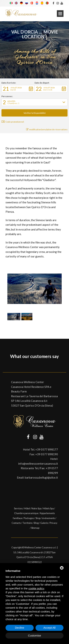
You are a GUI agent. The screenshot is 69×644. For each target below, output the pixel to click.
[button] (18, 89)
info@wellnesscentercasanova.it (38, 464)
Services (18, 508)
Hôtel (27, 508)
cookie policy (36, 588)
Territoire (27, 523)
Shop (38, 518)
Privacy (54, 523)
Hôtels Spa (48, 508)
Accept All (49, 628)
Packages (29, 518)
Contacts (16, 523)
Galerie (44, 523)
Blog (36, 523)
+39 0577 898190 (47, 454)
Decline (20, 628)
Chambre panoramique (26, 513)
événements (49, 518)
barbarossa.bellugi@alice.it (41, 477)
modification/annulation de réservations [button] (47, 129)
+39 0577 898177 (47, 449)
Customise (34, 635)
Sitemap (35, 528)
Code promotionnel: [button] (13, 122)
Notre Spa (36, 508)
